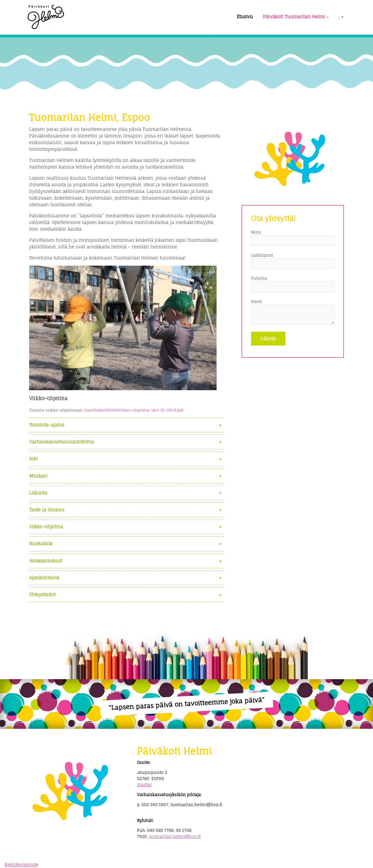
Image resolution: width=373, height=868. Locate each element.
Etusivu (245, 17)
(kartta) (144, 785)
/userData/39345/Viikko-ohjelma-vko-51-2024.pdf (134, 410)
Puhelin (259, 278)
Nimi (256, 232)
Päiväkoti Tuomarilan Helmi (294, 17)
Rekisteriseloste (21, 865)
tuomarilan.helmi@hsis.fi (175, 837)
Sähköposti (262, 255)
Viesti (257, 302)
